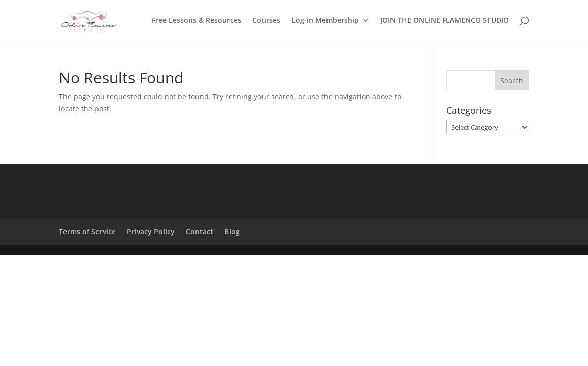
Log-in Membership (325, 21)
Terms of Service (87, 232)
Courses (266, 21)
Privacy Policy (151, 232)
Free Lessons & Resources (197, 21)
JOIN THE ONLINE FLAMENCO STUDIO (445, 21)
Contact (200, 232)
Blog (232, 232)
